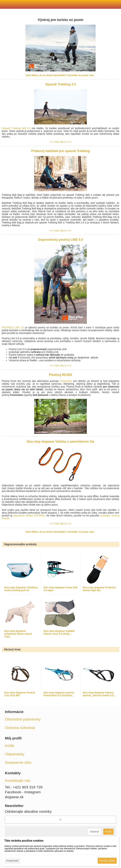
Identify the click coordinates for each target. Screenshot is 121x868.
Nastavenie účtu (18, 762)
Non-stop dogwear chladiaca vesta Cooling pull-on (21, 589)
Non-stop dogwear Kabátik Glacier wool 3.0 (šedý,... (59, 632)
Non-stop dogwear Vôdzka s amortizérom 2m (60, 442)
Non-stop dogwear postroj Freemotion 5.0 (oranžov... (59, 694)
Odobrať (94, 832)
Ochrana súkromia (20, 728)
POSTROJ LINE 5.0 (13, 327)
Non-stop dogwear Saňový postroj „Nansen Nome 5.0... (99, 694)
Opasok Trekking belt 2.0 (17, 128)
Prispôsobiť (12, 861)
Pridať (108, 832)
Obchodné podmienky (23, 719)
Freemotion (66, 381)
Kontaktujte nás (18, 780)
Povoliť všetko (107, 861)
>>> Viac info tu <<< (60, 142)
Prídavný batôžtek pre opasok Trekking (60, 151)
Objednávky (15, 754)
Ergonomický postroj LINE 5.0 (60, 240)
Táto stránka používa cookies (24, 841)
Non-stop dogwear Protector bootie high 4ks (99, 589)
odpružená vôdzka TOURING (29, 516)
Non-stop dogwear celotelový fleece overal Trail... (18, 634)
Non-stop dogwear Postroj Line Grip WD (20, 694)
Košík (10, 746)
